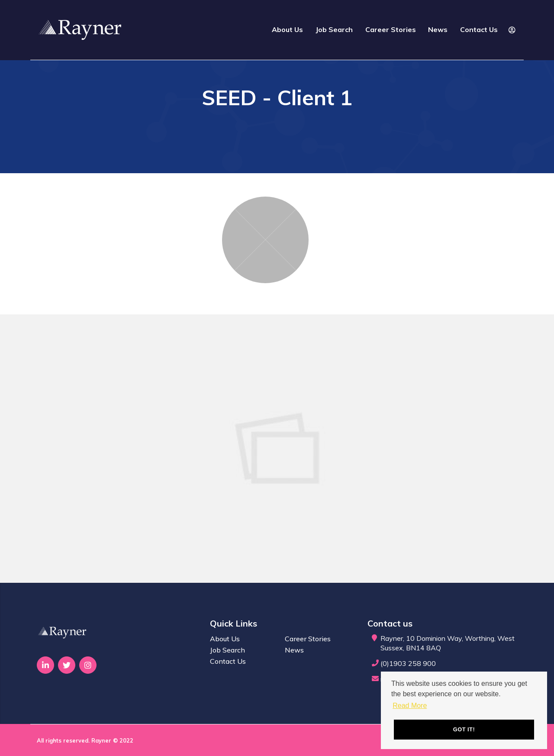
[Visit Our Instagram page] (88, 665)
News (438, 29)
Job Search (334, 29)
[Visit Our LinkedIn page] (45, 665)
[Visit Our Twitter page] (67, 665)
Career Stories (391, 29)
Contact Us (479, 29)
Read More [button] (410, 706)
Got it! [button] (464, 729)
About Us (287, 29)
